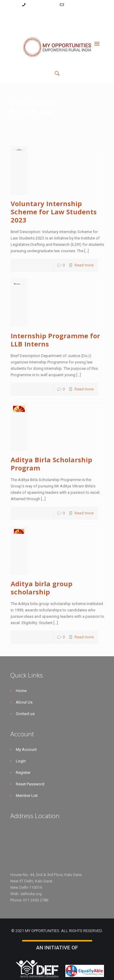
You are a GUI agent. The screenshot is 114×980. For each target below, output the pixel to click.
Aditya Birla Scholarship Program (51, 464)
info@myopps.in (79, 5)
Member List (57, 23)
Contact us (25, 714)
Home (21, 691)
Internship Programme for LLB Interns (55, 340)
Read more (84, 265)
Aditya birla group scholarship (41, 588)
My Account (22, 16)
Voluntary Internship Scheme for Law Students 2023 (54, 212)
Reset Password (84, 16)
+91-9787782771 (41, 5)
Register (58, 16)
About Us (24, 702)
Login (41, 16)
